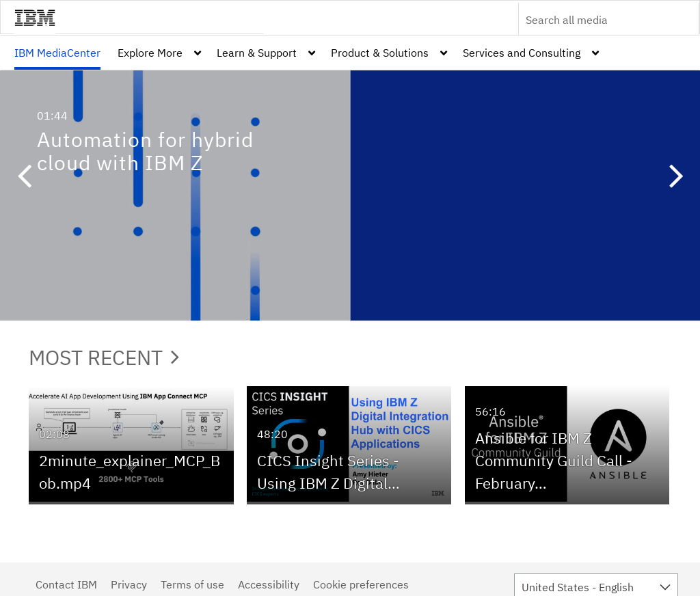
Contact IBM (66, 584)
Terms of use (192, 584)
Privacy (129, 584)
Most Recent (104, 357)
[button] (24, 178)
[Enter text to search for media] (594, 20)
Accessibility (269, 584)
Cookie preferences (361, 584)
